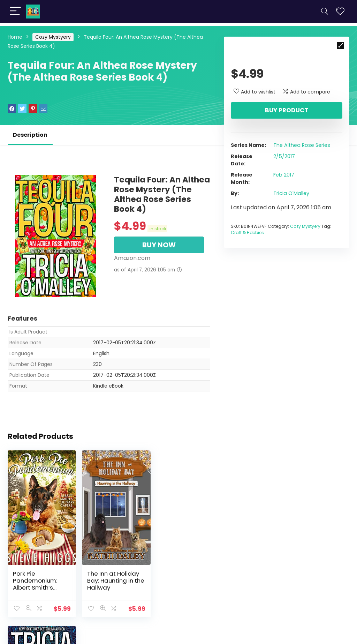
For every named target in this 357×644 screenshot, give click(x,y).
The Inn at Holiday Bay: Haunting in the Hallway (108, 571)
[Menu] (15, 11)
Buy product (287, 110)
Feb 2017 (284, 175)
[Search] (325, 11)
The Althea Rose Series (302, 145)
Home (15, 37)
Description (30, 135)
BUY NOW (159, 245)
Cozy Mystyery (53, 37)
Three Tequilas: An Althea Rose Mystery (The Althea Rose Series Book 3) (174, 578)
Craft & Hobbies (247, 233)
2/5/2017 (284, 156)
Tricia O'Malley (291, 193)
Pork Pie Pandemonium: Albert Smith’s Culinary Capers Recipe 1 (36, 578)
